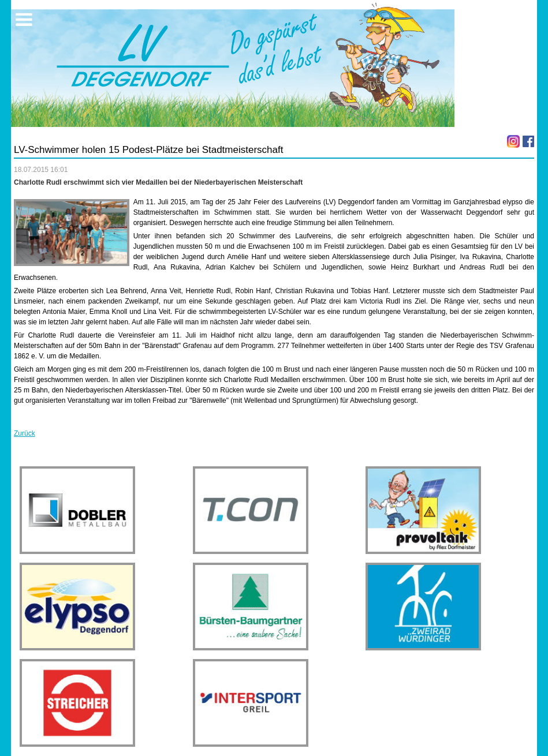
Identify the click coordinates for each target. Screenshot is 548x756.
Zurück (25, 433)
